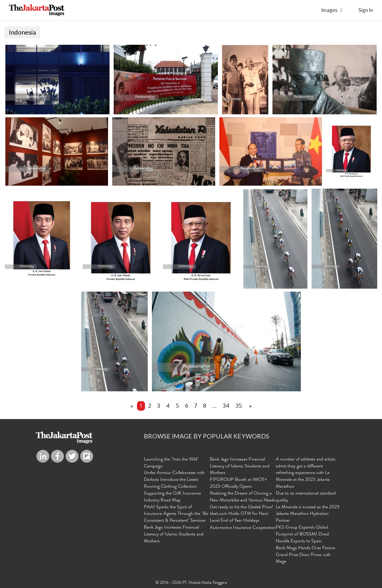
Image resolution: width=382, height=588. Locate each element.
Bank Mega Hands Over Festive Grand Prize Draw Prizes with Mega (305, 556)
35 (239, 407)
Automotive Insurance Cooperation (243, 529)
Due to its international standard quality (306, 498)
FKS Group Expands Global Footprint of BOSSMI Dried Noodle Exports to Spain (302, 535)
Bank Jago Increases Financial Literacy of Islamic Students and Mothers (174, 535)
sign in (366, 10)
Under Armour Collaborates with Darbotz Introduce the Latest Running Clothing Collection (174, 481)
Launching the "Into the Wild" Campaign (171, 464)
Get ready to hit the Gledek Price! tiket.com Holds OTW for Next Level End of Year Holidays (241, 515)
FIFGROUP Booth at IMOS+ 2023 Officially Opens (238, 484)
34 (226, 407)
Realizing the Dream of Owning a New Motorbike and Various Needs (243, 498)
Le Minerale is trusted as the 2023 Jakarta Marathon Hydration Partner (308, 515)
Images (329, 10)
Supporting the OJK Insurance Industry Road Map (172, 498)
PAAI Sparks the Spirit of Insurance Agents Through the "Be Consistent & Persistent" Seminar (176, 515)
